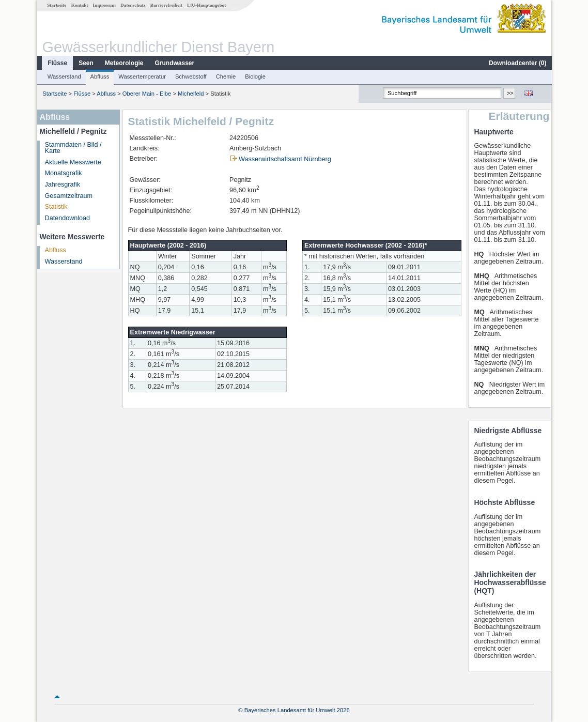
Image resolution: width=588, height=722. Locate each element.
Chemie (226, 76)
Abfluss (99, 76)
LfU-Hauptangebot (206, 5)
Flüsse (57, 63)
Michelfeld (190, 94)
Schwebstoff (190, 76)
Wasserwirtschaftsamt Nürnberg (284, 159)
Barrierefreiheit (166, 5)
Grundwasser (174, 63)
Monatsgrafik (63, 173)
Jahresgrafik (62, 185)
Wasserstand (64, 76)
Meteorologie (124, 63)
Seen (86, 63)
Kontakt (79, 5)
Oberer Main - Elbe (146, 94)
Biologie (255, 76)
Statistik (56, 207)
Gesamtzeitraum (68, 196)
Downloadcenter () (517, 63)
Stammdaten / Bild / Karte (73, 148)
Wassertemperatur (142, 76)
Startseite (56, 5)
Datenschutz (133, 5)
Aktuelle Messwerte (73, 162)
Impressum (104, 5)
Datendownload (67, 218)
